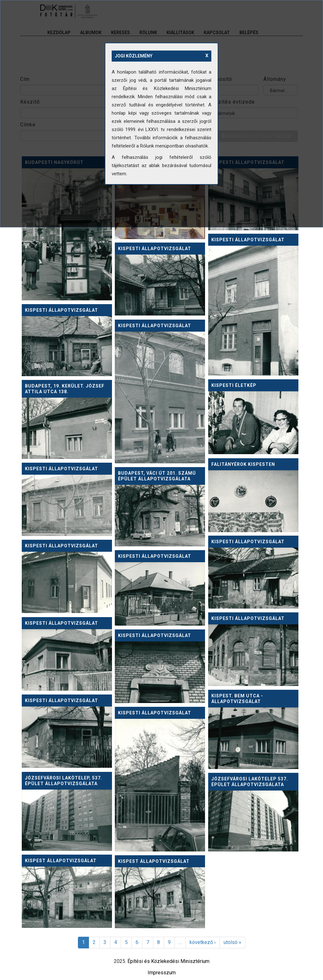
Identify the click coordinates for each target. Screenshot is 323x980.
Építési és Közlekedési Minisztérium (168, 961)
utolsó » (232, 942)
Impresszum (162, 973)
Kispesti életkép (234, 385)
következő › (203, 942)
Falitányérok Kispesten (243, 464)
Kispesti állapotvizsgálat (248, 240)
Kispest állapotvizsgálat (61, 861)
